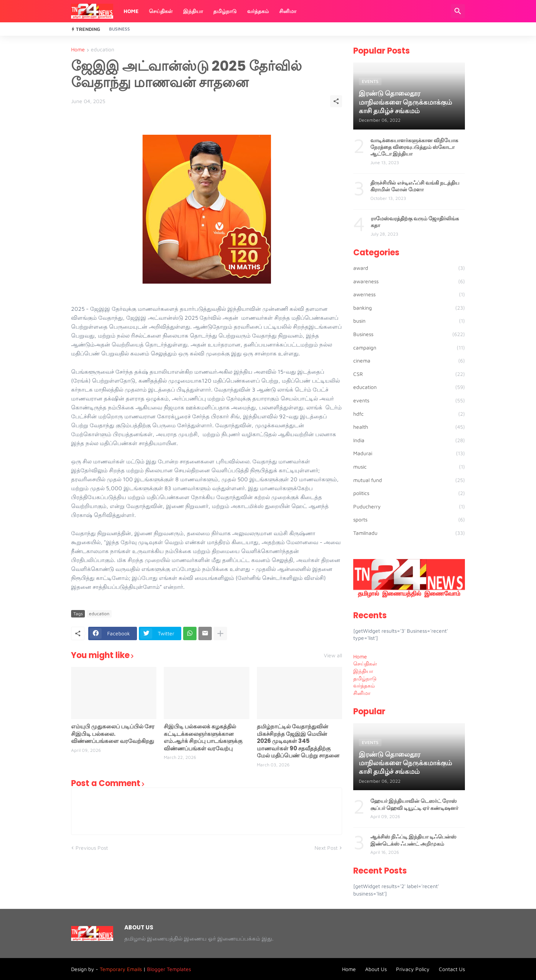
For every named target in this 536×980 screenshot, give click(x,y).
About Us (376, 969)
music (409, 467)
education (103, 50)
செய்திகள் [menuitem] (365, 663)
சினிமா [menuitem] (362, 693)
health (409, 427)
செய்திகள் (161, 11)
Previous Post (92, 848)
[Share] (336, 101)
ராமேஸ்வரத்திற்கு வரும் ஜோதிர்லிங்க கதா (415, 222)
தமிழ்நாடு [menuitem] (365, 678)
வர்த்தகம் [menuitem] (364, 685)
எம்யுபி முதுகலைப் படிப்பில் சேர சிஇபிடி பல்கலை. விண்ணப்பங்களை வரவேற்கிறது (113, 734)
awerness (409, 294)
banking (409, 308)
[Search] (458, 11)
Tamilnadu (409, 533)
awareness (409, 281)
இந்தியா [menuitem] (363, 671)
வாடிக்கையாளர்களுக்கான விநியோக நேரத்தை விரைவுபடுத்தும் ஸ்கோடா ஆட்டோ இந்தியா (414, 147)
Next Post (326, 848)
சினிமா (288, 11)
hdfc (409, 414)
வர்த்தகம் (258, 11)
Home (131, 11)
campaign (409, 348)
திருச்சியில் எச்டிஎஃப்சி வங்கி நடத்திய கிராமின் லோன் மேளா (415, 186)
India (409, 440)
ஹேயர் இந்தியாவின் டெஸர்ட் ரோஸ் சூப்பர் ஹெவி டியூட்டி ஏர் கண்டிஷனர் (414, 804)
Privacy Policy (413, 969)
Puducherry (409, 507)
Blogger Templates (169, 969)
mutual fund (409, 480)
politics (409, 493)
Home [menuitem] (360, 656)
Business (119, 29)
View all (333, 655)
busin (409, 321)
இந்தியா (193, 11)
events (409, 400)
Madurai (409, 453)
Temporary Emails (121, 969)
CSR (409, 374)
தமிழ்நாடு (225, 11)
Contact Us (452, 969)
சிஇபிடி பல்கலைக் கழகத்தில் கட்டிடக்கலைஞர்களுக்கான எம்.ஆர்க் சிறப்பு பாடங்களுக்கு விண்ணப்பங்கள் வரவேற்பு (203, 737)
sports (409, 520)
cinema (409, 361)
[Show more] (220, 633)
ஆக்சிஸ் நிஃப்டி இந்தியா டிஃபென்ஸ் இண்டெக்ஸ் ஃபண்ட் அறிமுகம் (413, 840)
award (409, 268)
